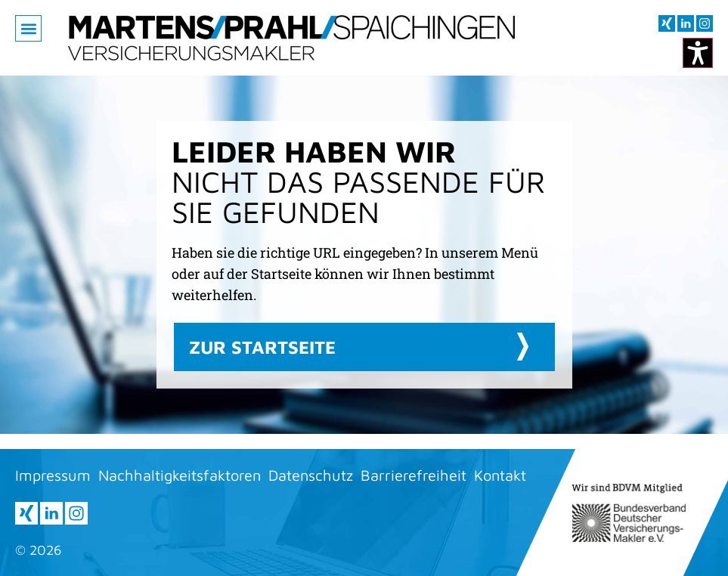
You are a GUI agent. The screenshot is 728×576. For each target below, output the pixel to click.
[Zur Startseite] (291, 38)
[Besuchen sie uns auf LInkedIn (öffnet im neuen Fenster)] (686, 23)
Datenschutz (311, 475)
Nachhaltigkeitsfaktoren (180, 475)
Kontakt (500, 475)
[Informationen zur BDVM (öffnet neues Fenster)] (630, 513)
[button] (28, 28)
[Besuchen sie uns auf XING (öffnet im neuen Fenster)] (667, 23)
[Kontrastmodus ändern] (698, 53)
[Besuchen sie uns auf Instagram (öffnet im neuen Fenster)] (705, 23)
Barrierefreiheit (414, 475)
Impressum (53, 475)
